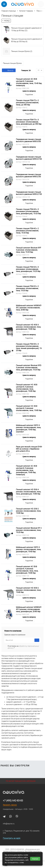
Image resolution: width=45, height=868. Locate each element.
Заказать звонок (10, 805)
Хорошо (35, 859)
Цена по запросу (29, 91)
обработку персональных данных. (23, 647)
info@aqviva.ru (9, 824)
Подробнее (29, 95)
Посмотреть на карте (12, 838)
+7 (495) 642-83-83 (13, 801)
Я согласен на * (23, 647)
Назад (7, 21)
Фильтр (9, 70)
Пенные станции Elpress (12, 63)
